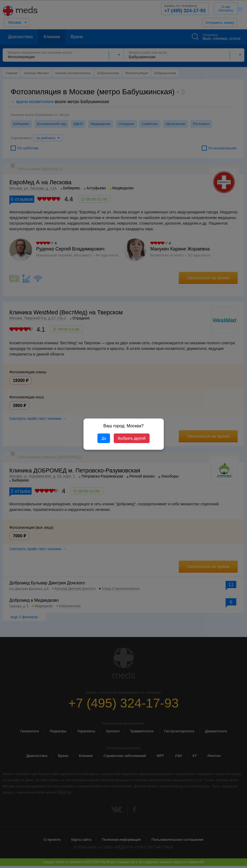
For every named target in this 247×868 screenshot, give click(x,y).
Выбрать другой (132, 438)
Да (104, 438)
